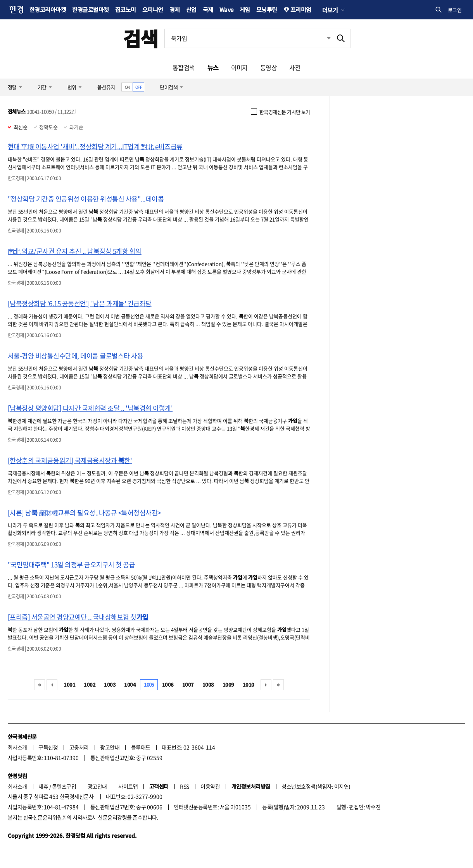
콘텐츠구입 (64, 786)
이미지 (239, 67)
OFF (139, 87)
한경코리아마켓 (48, 9)
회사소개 (17, 747)
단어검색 (169, 87)
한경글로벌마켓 (90, 9)
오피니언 (153, 9)
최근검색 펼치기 (323, 38)
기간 (42, 87)
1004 (130, 685)
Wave (226, 9)
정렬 (12, 87)
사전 (295, 67)
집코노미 (126, 9)
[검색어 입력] (248, 38)
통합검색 (184, 67)
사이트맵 (128, 786)
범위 (72, 87)
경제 (175, 9)
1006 (168, 685)
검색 (141, 38)
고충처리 (79, 747)
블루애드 (141, 747)
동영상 (268, 67)
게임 (245, 9)
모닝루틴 (267, 9)
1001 (69, 685)
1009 (228, 685)
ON (127, 87)
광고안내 (110, 747)
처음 (40, 685)
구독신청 (48, 747)
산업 (191, 9)
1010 (249, 685)
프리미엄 (301, 9)
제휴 (43, 786)
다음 (266, 685)
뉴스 (213, 67)
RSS (184, 786)
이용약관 (210, 786)
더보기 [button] (330, 10)
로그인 (455, 10)
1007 (188, 685)
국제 (208, 9)
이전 (52, 685)
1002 (90, 685)
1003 (110, 685)
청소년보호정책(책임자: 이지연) (316, 786)
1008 (208, 685)
